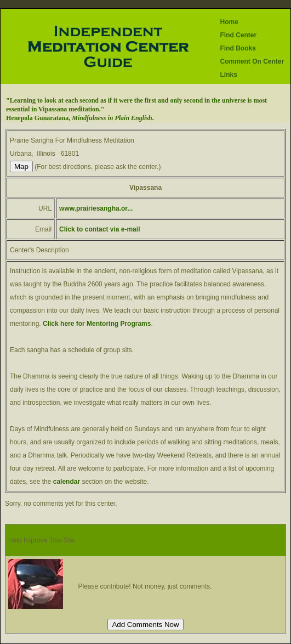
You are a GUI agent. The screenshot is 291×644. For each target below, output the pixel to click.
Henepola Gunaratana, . (80, 118)
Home (229, 22)
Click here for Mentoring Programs (97, 324)
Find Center (238, 35)
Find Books (238, 48)
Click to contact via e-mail (99, 229)
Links (228, 75)
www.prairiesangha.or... (96, 208)
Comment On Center (252, 61)
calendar (68, 482)
